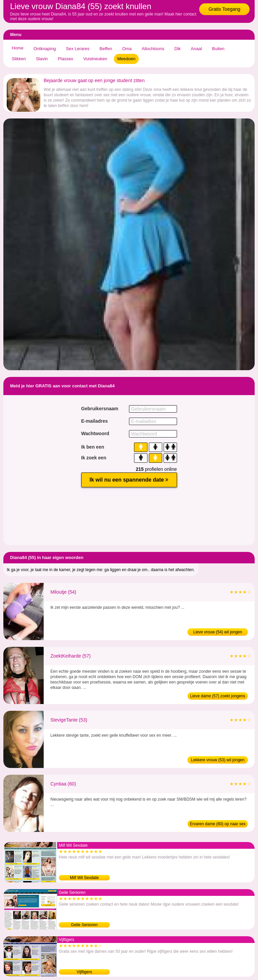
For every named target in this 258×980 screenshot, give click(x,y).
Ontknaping (45, 49)
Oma (127, 49)
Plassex (66, 59)
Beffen (106, 49)
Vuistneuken (95, 59)
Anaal (196, 49)
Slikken (19, 59)
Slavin (42, 59)
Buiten (218, 49)
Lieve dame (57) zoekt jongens (218, 696)
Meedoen (126, 59)
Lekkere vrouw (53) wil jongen (218, 760)
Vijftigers (84, 972)
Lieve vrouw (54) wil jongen (218, 632)
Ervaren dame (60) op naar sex (218, 824)
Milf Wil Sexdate (84, 878)
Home (18, 48)
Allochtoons (153, 49)
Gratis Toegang (225, 9)
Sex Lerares (78, 49)
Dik (178, 49)
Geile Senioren (84, 925)
